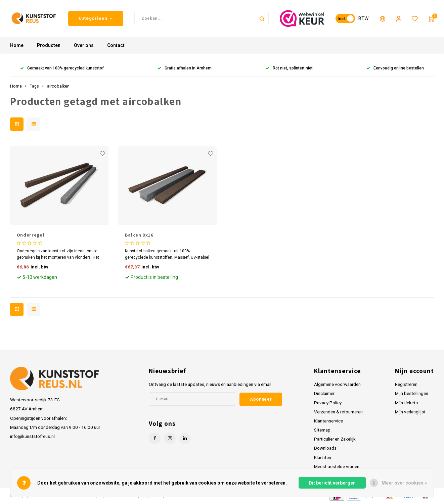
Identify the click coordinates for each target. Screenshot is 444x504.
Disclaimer (324, 393)
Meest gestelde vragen (337, 466)
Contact (116, 45)
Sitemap (322, 430)
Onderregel (31, 235)
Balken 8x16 (139, 235)
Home (17, 45)
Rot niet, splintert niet (289, 68)
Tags (34, 86)
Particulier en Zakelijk (335, 439)
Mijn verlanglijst (410, 412)
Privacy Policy (328, 403)
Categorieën (96, 18)
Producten (49, 45)
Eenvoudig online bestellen (395, 68)
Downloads (325, 448)
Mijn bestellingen (412, 393)
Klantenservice (328, 421)
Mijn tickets (406, 403)
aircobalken (58, 86)
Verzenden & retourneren (338, 412)
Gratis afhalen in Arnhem (185, 68)
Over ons (84, 45)
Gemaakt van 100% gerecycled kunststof (62, 68)
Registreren (406, 384)
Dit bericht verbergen (332, 483)
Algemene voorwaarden (337, 384)
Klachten (323, 457)
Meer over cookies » (404, 483)
